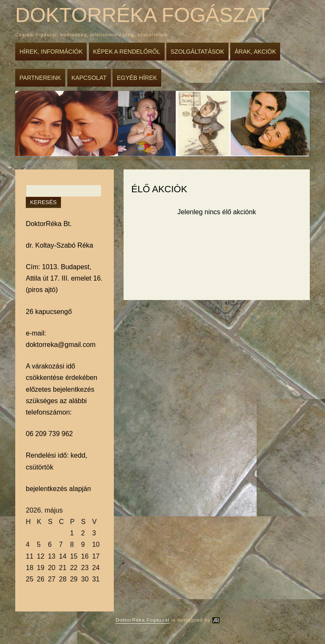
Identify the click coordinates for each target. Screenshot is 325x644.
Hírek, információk (51, 52)
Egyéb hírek (137, 78)
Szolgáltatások (197, 52)
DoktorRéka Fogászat (142, 15)
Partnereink (40, 78)
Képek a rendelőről (127, 52)
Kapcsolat (89, 78)
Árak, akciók (255, 52)
